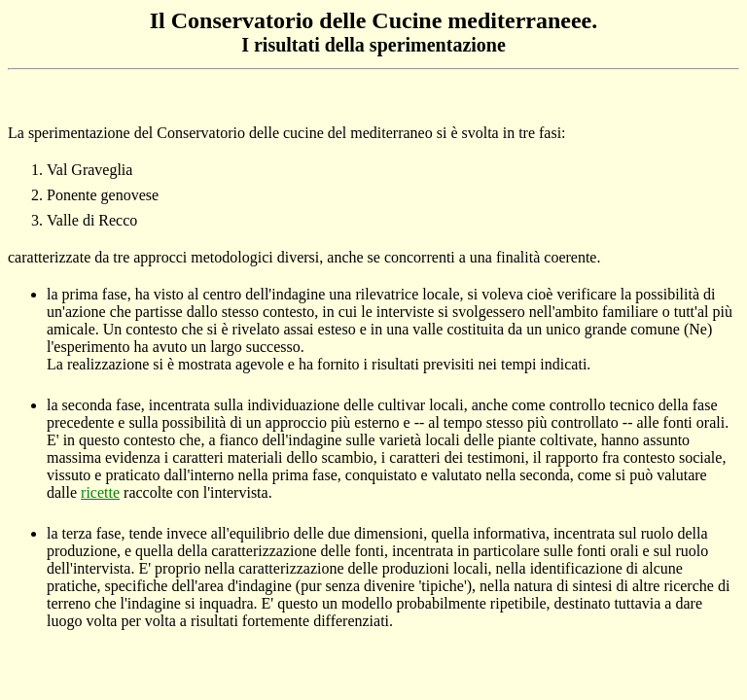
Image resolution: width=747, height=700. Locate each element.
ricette (100, 492)
